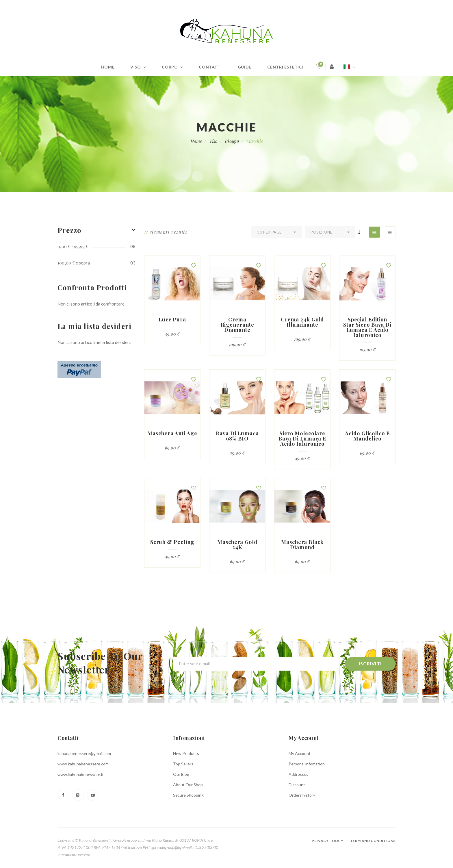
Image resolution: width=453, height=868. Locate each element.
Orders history (302, 795)
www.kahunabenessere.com (83, 764)
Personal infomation (307, 764)
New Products (186, 753)
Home (108, 67)
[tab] (96, 230)
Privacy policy (327, 841)
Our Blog (181, 774)
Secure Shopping (188, 795)
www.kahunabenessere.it (81, 774)
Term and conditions (373, 841)
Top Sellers (183, 764)
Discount (297, 785)
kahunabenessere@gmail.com (84, 753)
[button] (194, 265)
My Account (300, 753)
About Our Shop (188, 785)
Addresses (298, 774)
